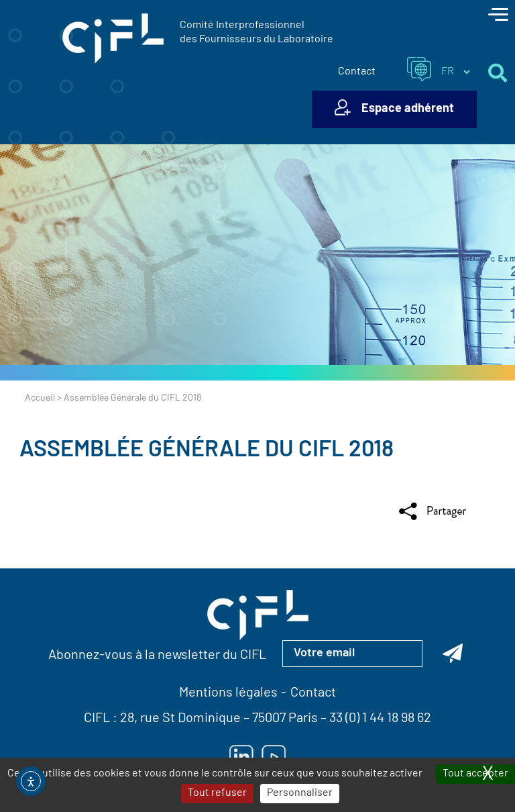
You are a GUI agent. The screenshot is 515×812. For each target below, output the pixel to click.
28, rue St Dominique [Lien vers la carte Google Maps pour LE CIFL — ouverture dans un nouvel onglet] (180, 719)
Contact (357, 72)
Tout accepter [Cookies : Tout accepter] (475, 774)
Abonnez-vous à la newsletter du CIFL (157, 656)
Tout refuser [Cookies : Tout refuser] (217, 793)
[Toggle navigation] (498, 16)
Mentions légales (228, 693)
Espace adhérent (408, 109)
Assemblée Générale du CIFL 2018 (207, 451)
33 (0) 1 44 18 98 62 (380, 719)
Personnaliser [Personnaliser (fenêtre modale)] (300, 793)
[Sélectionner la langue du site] (455, 72)
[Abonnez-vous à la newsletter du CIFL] (453, 654)
